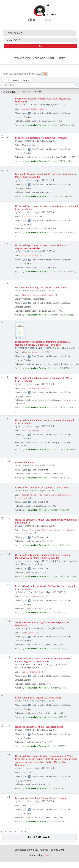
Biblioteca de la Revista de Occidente (37, 295)
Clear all (37, 91)
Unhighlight (9, 92)
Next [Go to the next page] (16, 80)
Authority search (44, 58)
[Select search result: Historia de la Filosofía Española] (2, 554)
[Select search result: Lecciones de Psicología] (2, 283)
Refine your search (40, 837)
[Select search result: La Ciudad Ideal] (2, 657)
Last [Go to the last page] (27, 80)
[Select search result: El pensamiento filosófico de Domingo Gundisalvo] (2, 323)
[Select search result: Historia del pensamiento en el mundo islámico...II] (2, 244)
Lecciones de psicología (41, 798)
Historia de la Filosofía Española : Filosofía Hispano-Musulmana (43, 556)
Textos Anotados (29, 633)
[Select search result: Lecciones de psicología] (2, 797)
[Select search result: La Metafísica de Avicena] (2, 486)
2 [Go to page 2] (9, 80)
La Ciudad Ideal (42, 660)
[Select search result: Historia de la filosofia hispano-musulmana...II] (2, 419)
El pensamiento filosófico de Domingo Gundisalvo (43, 343)
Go (40, 46)
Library (61, 58)
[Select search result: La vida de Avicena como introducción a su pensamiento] (2, 170)
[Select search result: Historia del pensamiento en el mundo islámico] (2, 755)
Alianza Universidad (30, 217)
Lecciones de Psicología (41, 287)
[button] (45, 15)
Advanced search (23, 58)
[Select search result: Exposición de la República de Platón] (2, 585)
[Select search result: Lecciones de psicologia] (2, 137)
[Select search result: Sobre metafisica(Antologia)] (2, 97)
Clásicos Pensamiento (31, 672)
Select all (26, 91)
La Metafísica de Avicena (42, 488)
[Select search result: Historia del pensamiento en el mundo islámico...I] (2, 205)
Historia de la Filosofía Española (35, 388)
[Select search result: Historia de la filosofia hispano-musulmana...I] (2, 377)
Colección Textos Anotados (33, 109)
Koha (48, 855)
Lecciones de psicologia (41, 138)
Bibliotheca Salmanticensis (33, 352)
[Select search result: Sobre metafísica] (2, 621)
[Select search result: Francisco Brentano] (2, 518)
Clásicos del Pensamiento (32, 597)
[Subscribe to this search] (45, 74)
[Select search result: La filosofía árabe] (2, 461)
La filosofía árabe (24, 462)
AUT (23, 772)
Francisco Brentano (39, 727)
